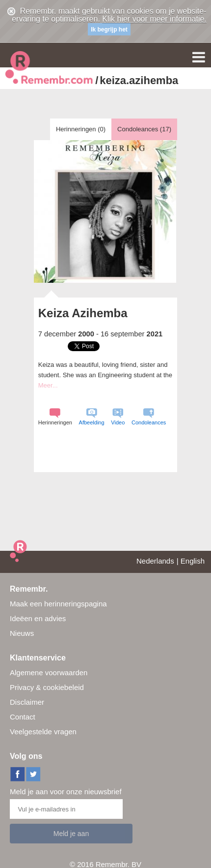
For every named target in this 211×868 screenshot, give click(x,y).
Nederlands (155, 561)
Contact (23, 717)
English (193, 561)
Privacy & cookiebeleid (47, 687)
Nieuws (22, 633)
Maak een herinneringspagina (58, 604)
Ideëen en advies (38, 618)
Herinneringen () (81, 129)
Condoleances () (144, 129)
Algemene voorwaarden (49, 673)
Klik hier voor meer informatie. (154, 19)
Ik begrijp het (109, 30)
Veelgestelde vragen (43, 732)
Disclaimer (27, 702)
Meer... (48, 385)
